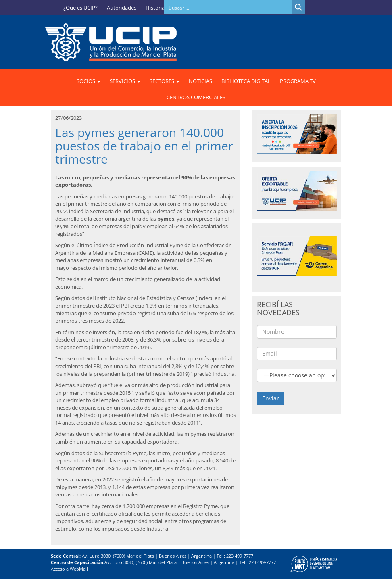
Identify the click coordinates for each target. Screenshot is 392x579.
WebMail (79, 569)
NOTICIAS (200, 81)
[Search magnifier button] (298, 7)
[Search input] (228, 7)
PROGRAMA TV (298, 81)
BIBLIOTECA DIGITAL (246, 81)
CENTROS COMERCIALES (196, 97)
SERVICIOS (125, 81)
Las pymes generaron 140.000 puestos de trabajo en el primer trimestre (144, 146)
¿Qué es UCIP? (80, 8)
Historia (155, 8)
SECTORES (165, 81)
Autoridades (122, 8)
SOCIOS (89, 81)
